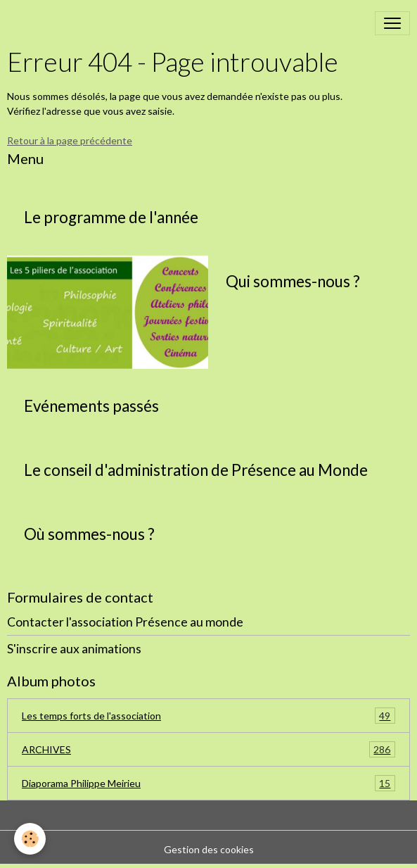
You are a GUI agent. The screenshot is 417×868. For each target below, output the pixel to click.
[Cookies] (30, 839)
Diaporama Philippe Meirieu (208, 783)
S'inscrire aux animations (74, 649)
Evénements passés (91, 406)
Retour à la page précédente (70, 140)
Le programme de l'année (111, 218)
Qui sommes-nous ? (293, 282)
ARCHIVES (208, 749)
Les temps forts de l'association (208, 716)
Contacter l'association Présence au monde (125, 622)
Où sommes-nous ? (89, 534)
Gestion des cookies (209, 849)
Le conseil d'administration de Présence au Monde (196, 470)
